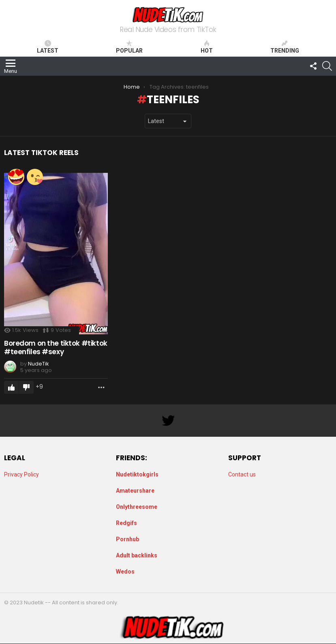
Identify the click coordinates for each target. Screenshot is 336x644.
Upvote (11, 387)
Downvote (26, 387)
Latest (48, 47)
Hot (207, 47)
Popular (129, 47)
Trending (285, 47)
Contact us (242, 474)
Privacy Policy (21, 474)
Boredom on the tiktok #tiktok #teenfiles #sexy (56, 347)
